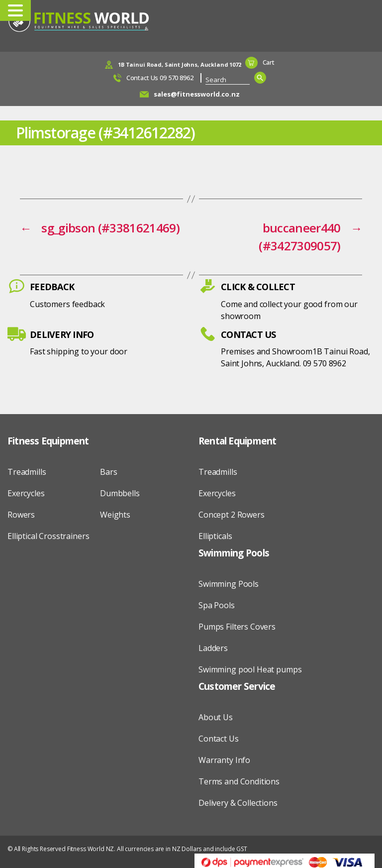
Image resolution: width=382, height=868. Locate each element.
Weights (115, 515)
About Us (216, 717)
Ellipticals (215, 536)
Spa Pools (217, 605)
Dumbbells (120, 493)
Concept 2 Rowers (232, 515)
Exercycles (26, 493)
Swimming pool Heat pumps (250, 669)
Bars (108, 472)
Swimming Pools (229, 584)
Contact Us (219, 739)
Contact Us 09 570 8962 (160, 78)
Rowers (21, 515)
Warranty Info (224, 760)
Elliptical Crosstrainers (48, 536)
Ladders (213, 648)
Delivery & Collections (238, 803)
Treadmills (27, 472)
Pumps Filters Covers (237, 627)
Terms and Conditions (239, 781)
